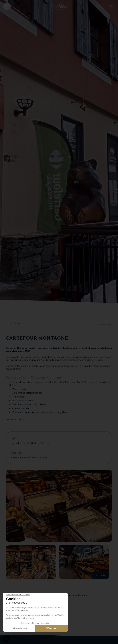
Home (9, 323)
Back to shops (107, 325)
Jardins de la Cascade (76, 595)
